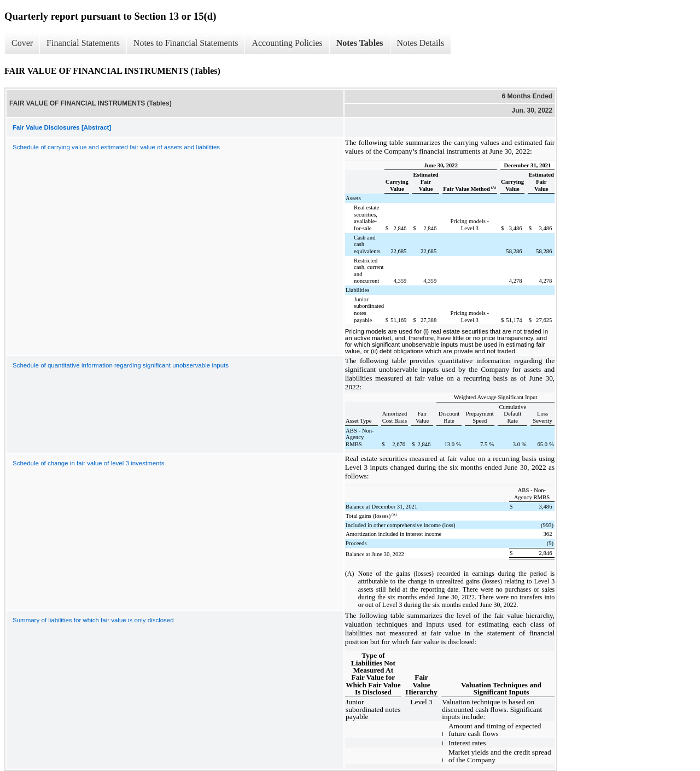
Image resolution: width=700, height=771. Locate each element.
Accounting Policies (287, 43)
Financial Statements (83, 43)
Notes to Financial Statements (186, 43)
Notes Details (421, 43)
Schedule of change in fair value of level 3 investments (88, 463)
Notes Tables (360, 43)
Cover (22, 43)
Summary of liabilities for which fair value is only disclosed (93, 620)
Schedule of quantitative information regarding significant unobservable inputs (121, 365)
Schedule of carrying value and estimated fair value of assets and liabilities (116, 147)
